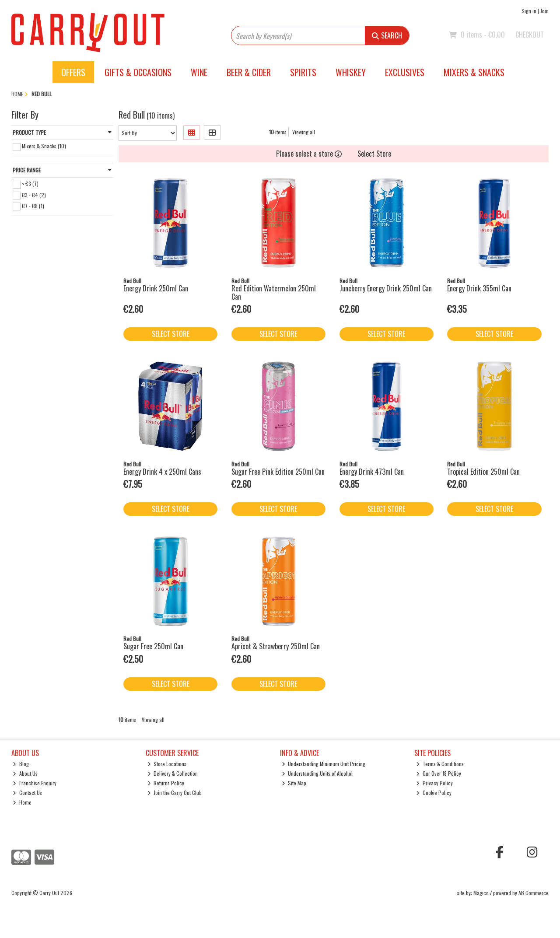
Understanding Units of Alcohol (317, 773)
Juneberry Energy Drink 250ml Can (386, 288)
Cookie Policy (434, 793)
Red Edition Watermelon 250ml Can (274, 292)
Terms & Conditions (440, 764)
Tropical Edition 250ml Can (483, 472)
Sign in (529, 11)
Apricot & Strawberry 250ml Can (276, 646)
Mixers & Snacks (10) (44, 146)
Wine (199, 72)
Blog (21, 764)
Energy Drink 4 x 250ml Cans (162, 472)
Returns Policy (166, 783)
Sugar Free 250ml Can (153, 646)
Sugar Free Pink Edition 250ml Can (278, 472)
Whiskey (351, 72)
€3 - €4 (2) (34, 194)
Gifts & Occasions (138, 72)
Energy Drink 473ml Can (372, 472)
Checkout (530, 35)
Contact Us (27, 793)
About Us (25, 773)
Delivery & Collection (173, 773)
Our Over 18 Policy (439, 773)
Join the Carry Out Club (175, 793)
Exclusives (405, 72)
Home (22, 802)
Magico (481, 893)
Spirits (303, 72)
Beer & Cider (249, 72)
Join (544, 11)
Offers (73, 72)
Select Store (374, 154)
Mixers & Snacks (474, 72)
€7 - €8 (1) (33, 205)
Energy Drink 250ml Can (156, 288)
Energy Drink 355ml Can (479, 288)
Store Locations (167, 764)
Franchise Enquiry (35, 783)
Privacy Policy (434, 783)
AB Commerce (534, 893)
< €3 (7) (30, 184)
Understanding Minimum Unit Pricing (324, 764)
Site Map (294, 783)
